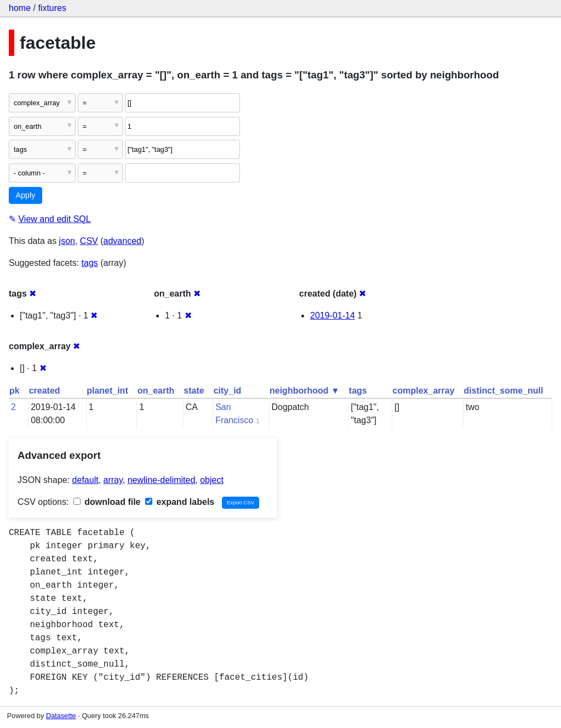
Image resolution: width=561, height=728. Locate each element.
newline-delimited (162, 480)
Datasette (61, 716)
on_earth (156, 391)
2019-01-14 (333, 315)
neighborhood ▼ (305, 391)
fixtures (52, 8)
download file (107, 502)
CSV (89, 241)
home (20, 8)
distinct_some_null (504, 391)
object (212, 480)
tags (90, 263)
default (85, 480)
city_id (228, 391)
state (194, 391)
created (45, 391)
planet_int (107, 391)
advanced (122, 241)
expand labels (180, 502)
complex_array (424, 391)
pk (15, 391)
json (67, 241)
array (113, 480)
